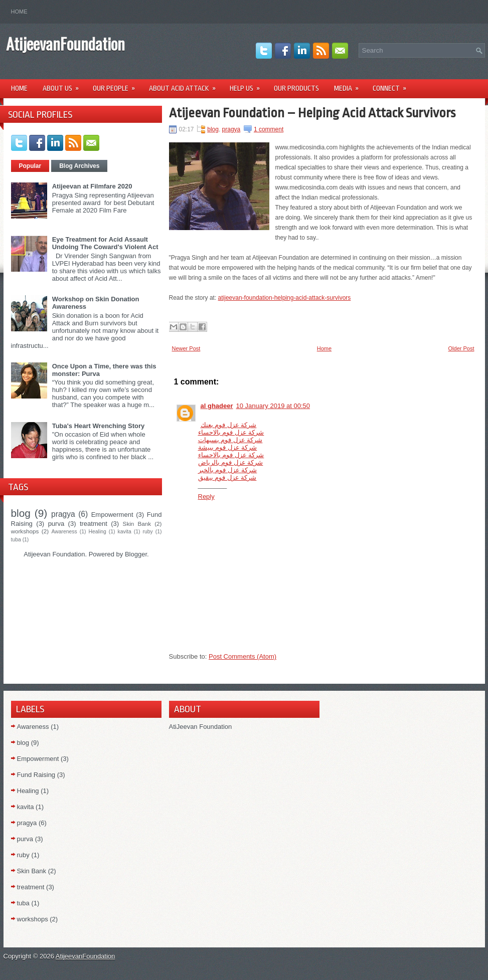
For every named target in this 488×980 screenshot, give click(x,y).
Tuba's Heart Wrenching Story (99, 426)
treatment (94, 524)
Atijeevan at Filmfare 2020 (92, 186)
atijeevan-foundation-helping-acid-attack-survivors (285, 298)
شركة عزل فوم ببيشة (228, 447)
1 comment (269, 129)
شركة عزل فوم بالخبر (228, 470)
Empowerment (112, 515)
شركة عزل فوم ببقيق (227, 477)
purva (56, 524)
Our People (117, 85)
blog (21, 513)
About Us (64, 85)
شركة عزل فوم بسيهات (230, 440)
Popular (30, 166)
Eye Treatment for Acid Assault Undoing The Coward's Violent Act (105, 243)
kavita (125, 532)
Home (19, 12)
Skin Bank (137, 524)
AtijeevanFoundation (65, 43)
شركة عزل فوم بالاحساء (231, 432)
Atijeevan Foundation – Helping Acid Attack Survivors (312, 113)
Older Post (461, 348)
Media (350, 85)
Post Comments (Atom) (242, 656)
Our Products (296, 88)
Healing (98, 532)
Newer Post (186, 348)
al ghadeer (217, 406)
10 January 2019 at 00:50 (273, 406)
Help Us (248, 85)
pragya (63, 514)
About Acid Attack (186, 85)
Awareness (64, 532)
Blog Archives (79, 166)
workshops (25, 531)
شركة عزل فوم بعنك (229, 425)
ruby (148, 532)
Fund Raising (36, 775)
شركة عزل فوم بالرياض (231, 462)
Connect (393, 85)
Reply (206, 497)
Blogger (136, 554)
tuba (16, 540)
